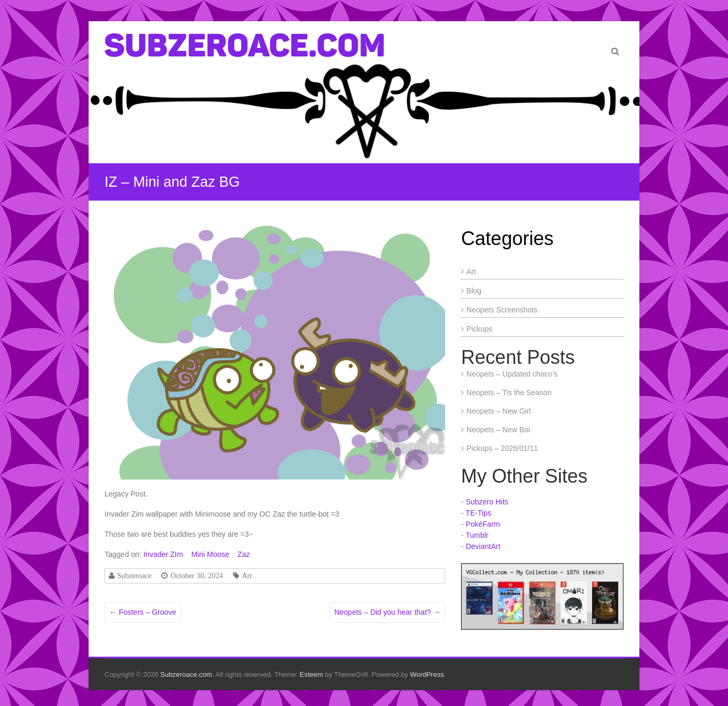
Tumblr (477, 535)
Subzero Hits (487, 502)
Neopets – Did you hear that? (387, 612)
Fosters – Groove (143, 612)
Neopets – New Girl (499, 411)
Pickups (479, 329)
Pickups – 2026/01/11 (502, 448)
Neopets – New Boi (498, 430)
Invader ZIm (163, 554)
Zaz (244, 554)
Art (247, 576)
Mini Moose (210, 554)
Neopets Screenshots (502, 310)
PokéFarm (483, 524)
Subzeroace (135, 576)
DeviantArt (483, 546)
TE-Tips (478, 513)
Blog (474, 291)
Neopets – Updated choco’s (512, 374)
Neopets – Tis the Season (509, 393)
